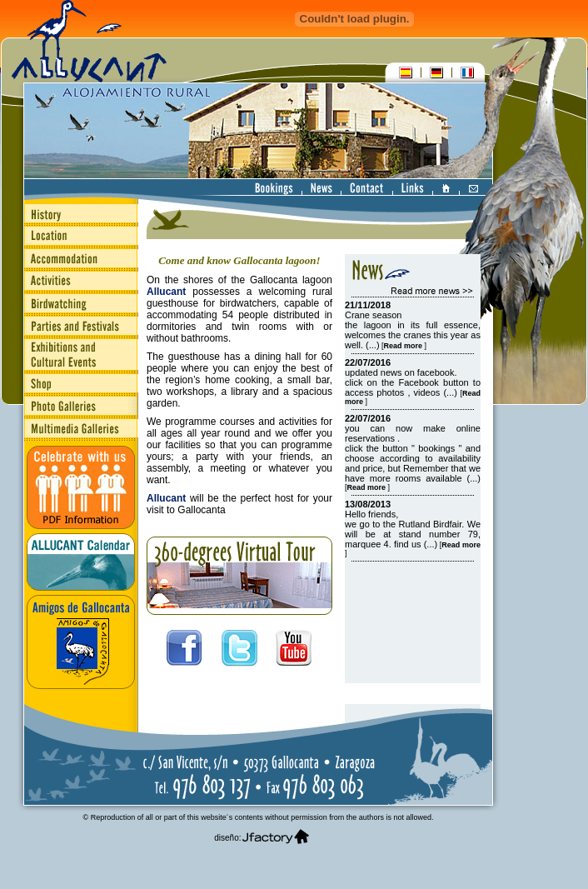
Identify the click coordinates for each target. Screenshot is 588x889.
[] (404, 346)
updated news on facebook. (401, 372)
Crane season (374, 315)
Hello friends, (371, 514)
